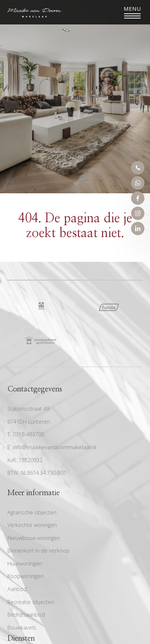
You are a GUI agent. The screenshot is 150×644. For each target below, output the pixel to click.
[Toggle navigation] (132, 12)
